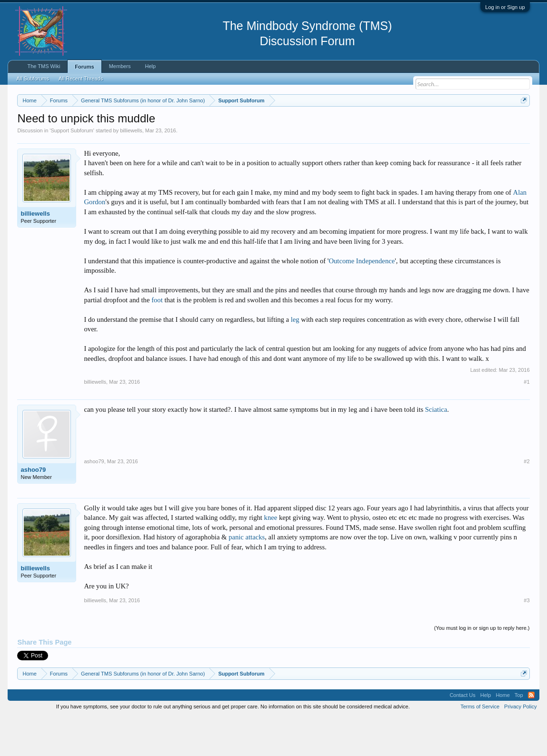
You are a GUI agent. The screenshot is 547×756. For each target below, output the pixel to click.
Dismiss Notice (522, 123)
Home (502, 734)
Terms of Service (480, 746)
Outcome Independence (362, 300)
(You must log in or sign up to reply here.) (482, 667)
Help (151, 66)
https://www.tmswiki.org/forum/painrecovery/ (104, 134)
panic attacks (247, 577)
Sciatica (436, 448)
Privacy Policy (520, 746)
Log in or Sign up (505, 7)
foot (157, 339)
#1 (527, 421)
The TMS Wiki (44, 66)
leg (295, 358)
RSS (531, 734)
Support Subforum (72, 169)
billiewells (131, 169)
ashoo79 (33, 509)
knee (271, 557)
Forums (84, 67)
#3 (527, 639)
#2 (527, 500)
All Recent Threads (81, 79)
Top (519, 734)
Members (120, 66)
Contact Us (462, 734)
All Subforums (32, 79)
